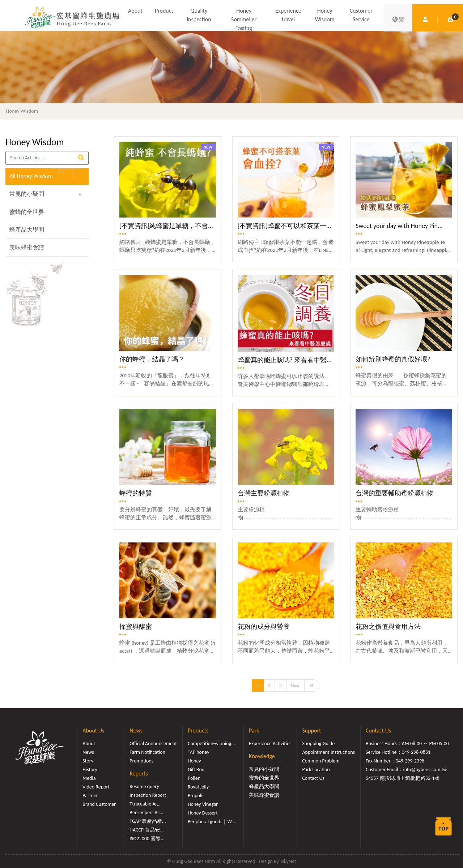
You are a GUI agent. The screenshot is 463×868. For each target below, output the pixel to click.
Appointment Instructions (328, 752)
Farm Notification (147, 752)
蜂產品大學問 (27, 230)
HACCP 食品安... (147, 830)
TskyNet (288, 861)
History (90, 770)
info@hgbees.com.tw (425, 770)
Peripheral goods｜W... (211, 822)
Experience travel (288, 15)
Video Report (96, 787)
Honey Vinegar (203, 804)
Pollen (194, 778)
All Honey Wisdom (31, 176)
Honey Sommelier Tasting (244, 19)
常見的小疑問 (27, 194)
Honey (194, 761)
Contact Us (313, 778)
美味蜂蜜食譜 (27, 247)
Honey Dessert (203, 813)
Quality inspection (199, 15)
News (88, 752)
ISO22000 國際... (147, 839)
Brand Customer (99, 804)
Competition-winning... (211, 744)
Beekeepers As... (146, 813)
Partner (90, 796)
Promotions (141, 761)
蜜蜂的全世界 (27, 212)
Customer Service (361, 15)
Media (89, 778)
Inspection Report (148, 795)
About (135, 11)
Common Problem (321, 761)
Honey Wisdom (325, 15)
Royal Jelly (198, 787)
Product (164, 11)
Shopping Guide (318, 744)
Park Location (316, 770)
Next (295, 685)
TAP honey (199, 752)
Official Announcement (153, 744)
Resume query (144, 787)
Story (88, 761)
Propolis (196, 796)
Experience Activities (270, 744)
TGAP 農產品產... (148, 821)
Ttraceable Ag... (145, 804)
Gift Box (196, 770)
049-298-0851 (416, 752)
